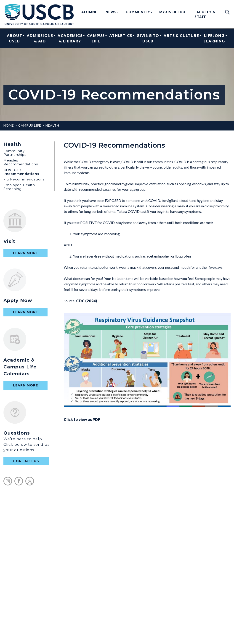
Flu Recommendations (24, 179)
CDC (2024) (86, 301)
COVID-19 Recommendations (21, 172)
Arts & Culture (181, 38)
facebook (19, 481)
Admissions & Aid (40, 38)
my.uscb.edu (172, 12)
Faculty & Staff (205, 14)
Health (52, 125)
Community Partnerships (15, 153)
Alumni (89, 12)
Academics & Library (70, 38)
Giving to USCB (148, 38)
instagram (8, 481)
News (111, 12)
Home (9, 125)
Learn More (25, 253)
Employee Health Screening (19, 187)
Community (138, 12)
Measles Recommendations (21, 162)
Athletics (121, 38)
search (227, 12)
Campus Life (96, 38)
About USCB (15, 38)
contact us (26, 461)
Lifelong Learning (214, 38)
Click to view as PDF (147, 368)
